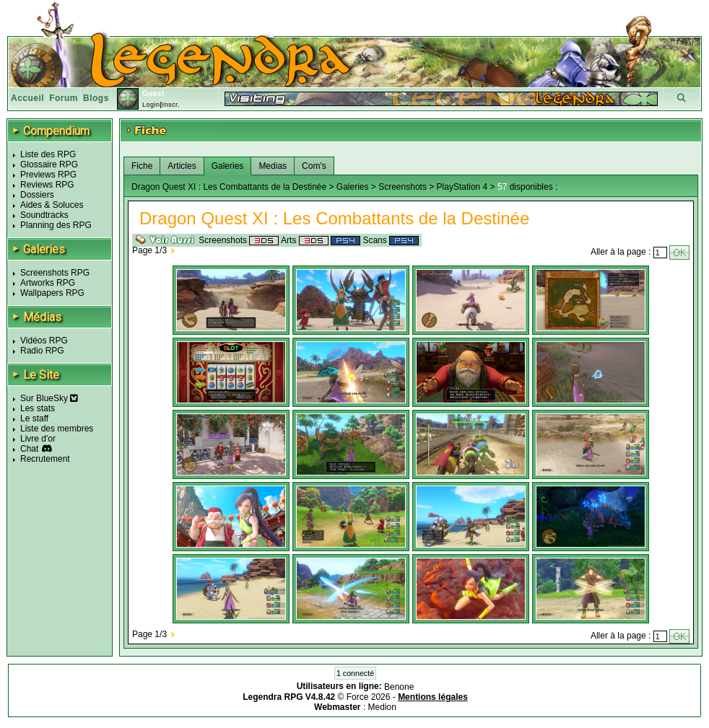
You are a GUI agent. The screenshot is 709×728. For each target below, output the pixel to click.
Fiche (142, 166)
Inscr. (171, 105)
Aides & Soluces (52, 205)
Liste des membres (57, 429)
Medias (273, 166)
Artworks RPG (48, 283)
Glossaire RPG (49, 165)
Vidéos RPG (44, 341)
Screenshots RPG (55, 273)
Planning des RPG (56, 225)
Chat (29, 449)
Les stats (38, 408)
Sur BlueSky (49, 398)
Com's (314, 166)
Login (151, 105)
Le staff (34, 418)
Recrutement (45, 459)
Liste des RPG (48, 154)
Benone (399, 687)
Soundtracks (44, 215)
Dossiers (37, 195)
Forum (64, 98)
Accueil (27, 98)
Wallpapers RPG (52, 293)
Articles (182, 166)
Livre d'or (38, 439)
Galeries (228, 166)
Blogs (96, 98)
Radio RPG (42, 351)
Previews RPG (48, 175)
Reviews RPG (47, 185)
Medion (382, 707)
